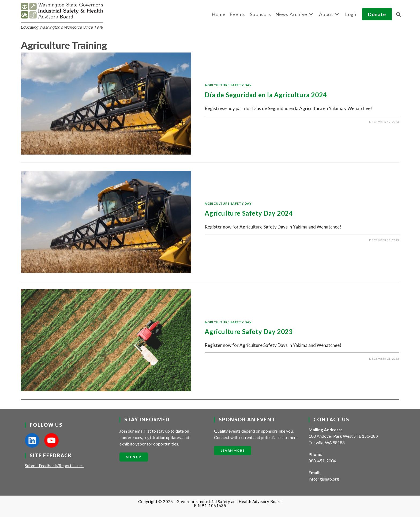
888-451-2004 (322, 461)
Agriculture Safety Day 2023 (249, 331)
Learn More (233, 450)
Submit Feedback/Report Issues (54, 465)
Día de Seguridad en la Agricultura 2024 (266, 95)
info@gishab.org (324, 479)
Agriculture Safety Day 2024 (249, 213)
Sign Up (134, 457)
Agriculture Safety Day (228, 85)
